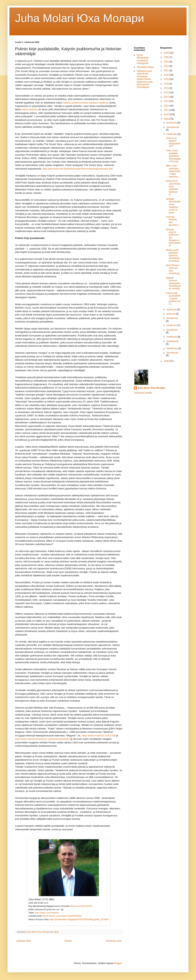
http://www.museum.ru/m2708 (99, 736)
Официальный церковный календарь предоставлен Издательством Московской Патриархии (145, 79)
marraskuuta (173, 127)
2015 (167, 93)
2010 (167, 114)
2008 (167, 361)
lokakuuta (172, 134)
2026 (167, 53)
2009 (167, 119)
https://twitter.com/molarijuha (47, 913)
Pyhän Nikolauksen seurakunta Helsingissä (143, 59)
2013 (167, 101)
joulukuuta (172, 123)
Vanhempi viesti (114, 941)
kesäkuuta (172, 325)
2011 (167, 110)
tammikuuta (172, 353)
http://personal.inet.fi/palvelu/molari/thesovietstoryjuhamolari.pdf (78, 169)
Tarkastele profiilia (143, 393)
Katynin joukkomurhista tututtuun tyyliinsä (85, 103)
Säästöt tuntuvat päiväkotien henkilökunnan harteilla (173, 283)
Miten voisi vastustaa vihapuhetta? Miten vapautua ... (173, 171)
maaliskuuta (172, 341)
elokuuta (171, 314)
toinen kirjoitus (30, 109)
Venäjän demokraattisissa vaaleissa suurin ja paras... (173, 206)
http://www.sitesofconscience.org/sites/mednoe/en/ (43, 739)
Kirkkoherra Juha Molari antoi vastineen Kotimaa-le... (173, 188)
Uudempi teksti (23, 941)
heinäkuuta (172, 318)
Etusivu (68, 941)
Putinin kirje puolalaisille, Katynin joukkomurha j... (173, 299)
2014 (167, 97)
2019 (167, 79)
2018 (167, 84)
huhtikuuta (172, 337)
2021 (167, 71)
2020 (167, 75)
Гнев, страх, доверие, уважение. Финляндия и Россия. (173, 156)
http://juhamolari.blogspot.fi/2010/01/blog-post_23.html (79, 919)
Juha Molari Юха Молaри (80, 18)
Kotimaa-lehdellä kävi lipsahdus (172, 221)
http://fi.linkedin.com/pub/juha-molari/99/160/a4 (62, 916)
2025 (167, 57)
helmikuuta (172, 348)
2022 (167, 66)
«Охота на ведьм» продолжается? (173, 142)
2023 (167, 62)
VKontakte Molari (145, 67)
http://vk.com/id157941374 (81, 906)
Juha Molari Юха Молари (151, 388)
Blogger (118, 963)
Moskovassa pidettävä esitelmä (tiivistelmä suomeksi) (173, 255)
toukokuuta (172, 330)
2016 (167, 88)
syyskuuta (172, 309)
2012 (167, 106)
